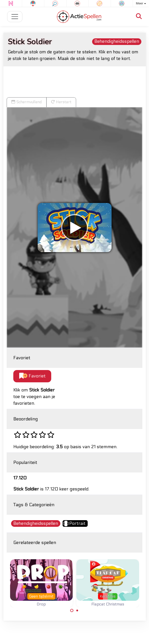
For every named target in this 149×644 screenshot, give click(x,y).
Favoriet (32, 376)
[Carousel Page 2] (77, 611)
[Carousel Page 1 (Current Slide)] (72, 611)
